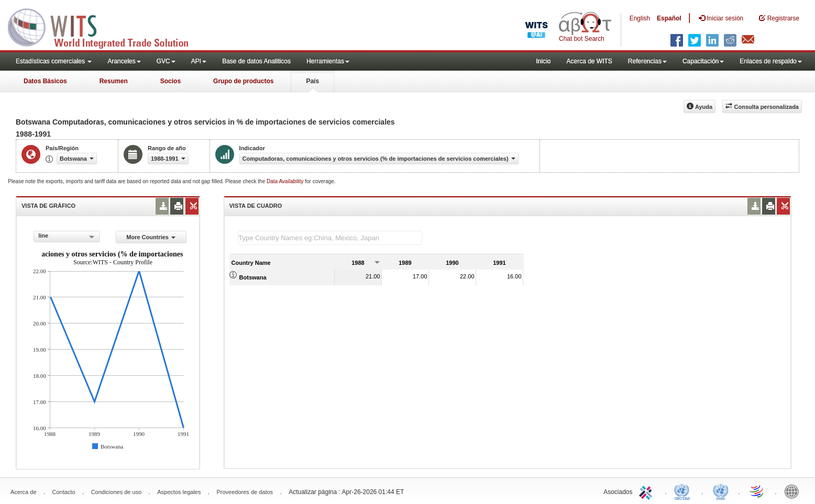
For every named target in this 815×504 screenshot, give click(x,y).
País (312, 81)
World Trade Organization (757, 491)
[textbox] (330, 238)
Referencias (647, 61)
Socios (170, 81)
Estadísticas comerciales (54, 61)
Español (669, 18)
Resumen (114, 81)
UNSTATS (721, 491)
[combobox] (67, 237)
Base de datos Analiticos (256, 61)
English (640, 18)
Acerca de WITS (589, 61)
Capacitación (703, 61)
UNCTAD (684, 491)
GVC (166, 61)
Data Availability (286, 181)
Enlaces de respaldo (771, 61)
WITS (105, 26)
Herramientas (328, 61)
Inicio (543, 61)
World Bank (794, 491)
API (199, 61)
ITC (647, 491)
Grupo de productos (243, 81)
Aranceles (124, 61)
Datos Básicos (45, 81)
